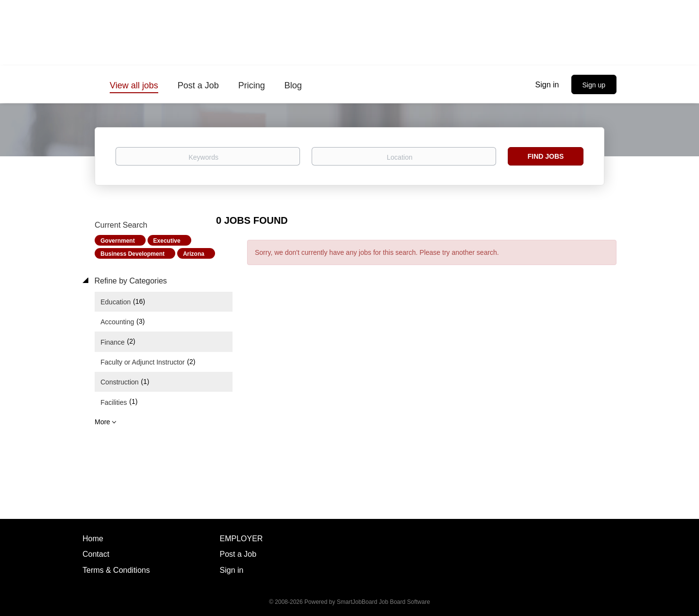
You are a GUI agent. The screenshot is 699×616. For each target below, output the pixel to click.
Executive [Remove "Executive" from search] (167, 241)
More (102, 422)
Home (93, 539)
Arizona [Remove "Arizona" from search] (194, 254)
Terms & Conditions (116, 570)
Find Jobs (546, 156)
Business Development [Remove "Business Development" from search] (133, 254)
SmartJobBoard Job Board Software (383, 602)
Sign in (547, 85)
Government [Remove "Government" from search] (118, 241)
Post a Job (238, 554)
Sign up (594, 85)
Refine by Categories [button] (130, 281)
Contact (96, 554)
